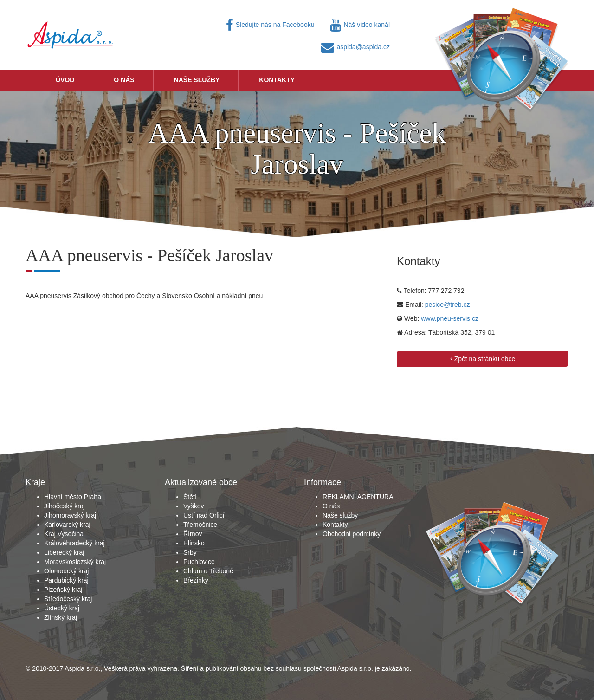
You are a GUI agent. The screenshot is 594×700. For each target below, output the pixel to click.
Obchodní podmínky (352, 534)
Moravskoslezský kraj (75, 562)
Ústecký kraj (62, 608)
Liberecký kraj (64, 552)
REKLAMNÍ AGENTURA (358, 497)
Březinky (196, 580)
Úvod (65, 80)
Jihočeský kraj (65, 506)
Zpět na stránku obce (483, 359)
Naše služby (197, 80)
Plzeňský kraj (63, 590)
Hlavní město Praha (73, 497)
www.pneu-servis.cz (450, 318)
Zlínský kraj (61, 617)
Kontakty (277, 80)
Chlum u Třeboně (208, 571)
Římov (193, 534)
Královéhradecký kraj (74, 543)
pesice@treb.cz (448, 305)
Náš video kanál (360, 25)
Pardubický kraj (66, 580)
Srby (190, 552)
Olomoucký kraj (66, 571)
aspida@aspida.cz (355, 47)
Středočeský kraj (68, 599)
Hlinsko (194, 543)
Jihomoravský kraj (70, 515)
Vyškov (194, 506)
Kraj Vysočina (64, 534)
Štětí (190, 497)
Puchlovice (199, 562)
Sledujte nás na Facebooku (270, 25)
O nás (124, 80)
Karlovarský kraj (67, 525)
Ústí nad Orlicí (204, 515)
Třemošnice (200, 525)
